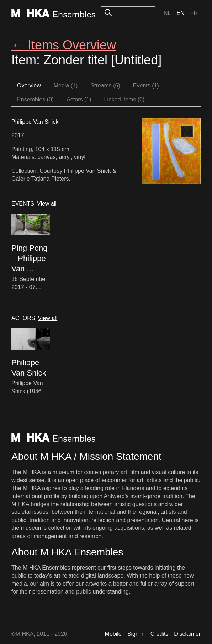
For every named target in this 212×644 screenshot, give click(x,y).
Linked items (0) (124, 99)
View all (47, 204)
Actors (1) (79, 99)
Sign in (136, 634)
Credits (160, 634)
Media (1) (66, 86)
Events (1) (146, 86)
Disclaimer (187, 634)
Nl (167, 13)
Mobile (113, 634)
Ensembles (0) (35, 99)
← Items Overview (64, 45)
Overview (29, 86)
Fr (194, 13)
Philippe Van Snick (35, 122)
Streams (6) (105, 86)
